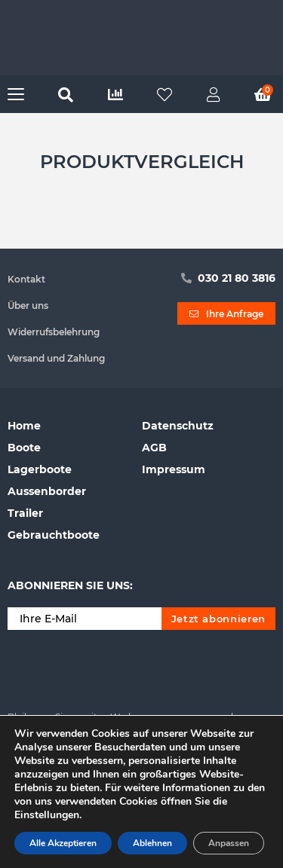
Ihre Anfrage (226, 314)
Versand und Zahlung (56, 358)
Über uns (28, 306)
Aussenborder (47, 491)
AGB (154, 448)
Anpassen (229, 843)
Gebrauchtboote (54, 535)
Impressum (174, 469)
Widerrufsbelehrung (54, 332)
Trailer (25, 513)
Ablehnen (152, 843)
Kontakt (26, 279)
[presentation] (122, 667)
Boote (24, 448)
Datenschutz (178, 426)
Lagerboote (40, 469)
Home (24, 426)
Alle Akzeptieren (63, 843)
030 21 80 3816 (228, 278)
